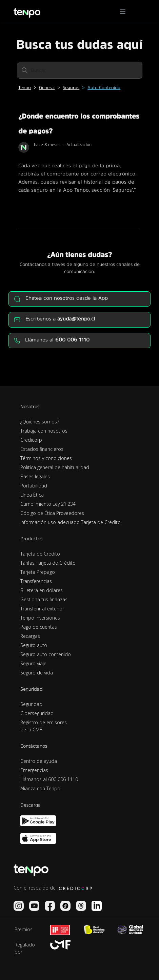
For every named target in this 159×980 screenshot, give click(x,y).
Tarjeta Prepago (38, 572)
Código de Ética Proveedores (52, 513)
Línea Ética (32, 495)
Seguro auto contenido (46, 654)
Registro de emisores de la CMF (44, 726)
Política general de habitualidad (55, 467)
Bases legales (35, 476)
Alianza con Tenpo (40, 788)
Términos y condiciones (46, 458)
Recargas (30, 636)
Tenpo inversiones (40, 618)
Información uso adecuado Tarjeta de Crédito (71, 522)
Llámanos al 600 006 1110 (49, 779)
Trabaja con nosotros (44, 431)
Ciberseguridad (37, 713)
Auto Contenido (104, 88)
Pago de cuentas (39, 627)
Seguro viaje (33, 663)
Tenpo (25, 88)
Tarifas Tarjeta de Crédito (48, 563)
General (47, 88)
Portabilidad (34, 486)
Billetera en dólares (42, 590)
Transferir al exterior (42, 609)
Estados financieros (42, 449)
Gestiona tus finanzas (44, 599)
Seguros (71, 88)
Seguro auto (34, 645)
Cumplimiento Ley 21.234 (48, 504)
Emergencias (34, 770)
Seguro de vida (37, 673)
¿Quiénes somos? (40, 422)
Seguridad (31, 704)
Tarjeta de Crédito (40, 554)
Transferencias (36, 581)
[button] (125, 11)
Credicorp (31, 440)
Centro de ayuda (39, 761)
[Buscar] (80, 70)
